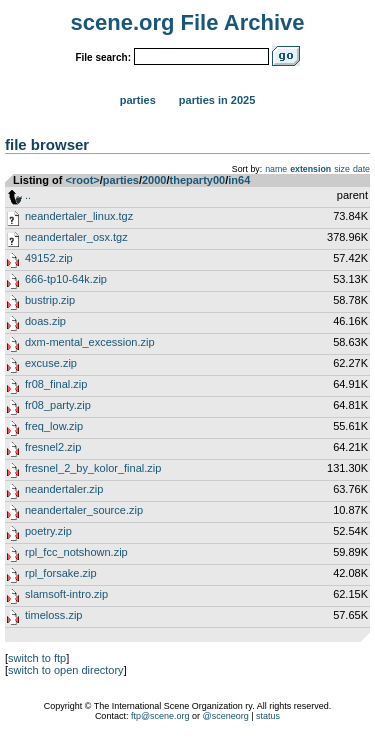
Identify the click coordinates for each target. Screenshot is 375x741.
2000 (154, 180)
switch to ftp (37, 658)
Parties (138, 100)
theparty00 (198, 180)
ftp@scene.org (160, 716)
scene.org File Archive (188, 22)
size (342, 169)
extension (310, 169)
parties (121, 180)
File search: (103, 57)
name (276, 169)
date (361, 169)
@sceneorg (226, 716)
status (268, 716)
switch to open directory (66, 670)
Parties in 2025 (217, 100)
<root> (83, 180)
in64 (239, 180)
